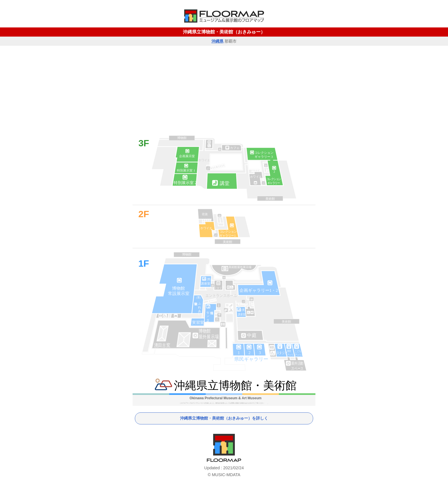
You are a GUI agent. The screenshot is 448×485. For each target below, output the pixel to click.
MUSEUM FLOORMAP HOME (224, 16)
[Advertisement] (224, 89)
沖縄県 (217, 41)
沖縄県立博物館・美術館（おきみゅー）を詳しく (224, 418)
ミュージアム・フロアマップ (224, 448)
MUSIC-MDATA (226, 475)
